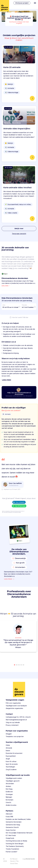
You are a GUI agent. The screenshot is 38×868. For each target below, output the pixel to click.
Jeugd (8, 759)
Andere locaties (11, 805)
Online (8, 745)
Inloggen (9, 734)
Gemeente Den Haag (13, 825)
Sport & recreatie (12, 764)
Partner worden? (12, 852)
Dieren (8, 751)
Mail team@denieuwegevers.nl (16, 720)
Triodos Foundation (12, 849)
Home (3, 511)
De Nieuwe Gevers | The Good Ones (14, 861)
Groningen (9, 795)
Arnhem (8, 786)
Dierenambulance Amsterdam (17, 511)
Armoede (9, 748)
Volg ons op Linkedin (13, 723)
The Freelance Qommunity (15, 846)
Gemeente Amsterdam (14, 822)
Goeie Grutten (11, 830)
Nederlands (30, 859)
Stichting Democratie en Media (16, 841)
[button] (35, 635)
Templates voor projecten (15, 737)
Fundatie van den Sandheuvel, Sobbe (18, 819)
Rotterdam (10, 800)
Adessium (9, 814)
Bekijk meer (19, 229)
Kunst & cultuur (11, 762)
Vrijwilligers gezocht (13, 781)
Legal (24, 859)
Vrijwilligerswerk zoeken (14, 778)
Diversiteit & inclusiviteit (14, 753)
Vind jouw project (22, 3)
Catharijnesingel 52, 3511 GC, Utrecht (18, 717)
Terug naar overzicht (19, 234)
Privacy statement (12, 725)
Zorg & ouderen (11, 770)
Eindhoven (9, 792)
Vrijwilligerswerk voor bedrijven (16, 706)
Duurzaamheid (11, 756)
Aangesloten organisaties (14, 708)
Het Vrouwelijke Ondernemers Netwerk (19, 833)
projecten (8, 511)
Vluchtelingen (10, 767)
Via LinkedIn (19, 502)
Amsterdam (10, 784)
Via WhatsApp (19, 506)
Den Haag (9, 789)
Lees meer (9, 579)
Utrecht (8, 803)
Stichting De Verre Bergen (15, 844)
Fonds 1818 (9, 817)
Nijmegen (9, 797)
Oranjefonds (10, 838)
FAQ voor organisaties (13, 703)
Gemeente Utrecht (12, 827)
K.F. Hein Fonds (11, 836)
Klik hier (26, 318)
